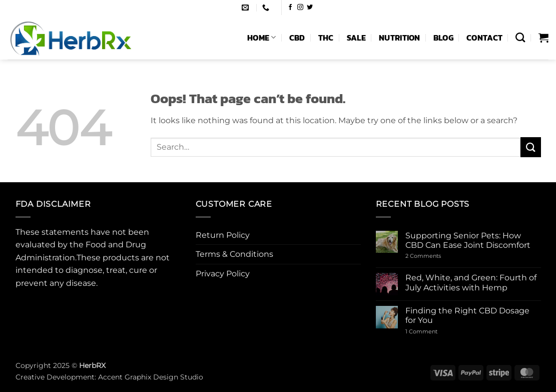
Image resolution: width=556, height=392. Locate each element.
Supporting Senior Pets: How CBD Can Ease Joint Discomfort (468, 240)
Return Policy (223, 235)
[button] (543, 38)
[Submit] (530, 147)
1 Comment (432, 332)
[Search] (520, 37)
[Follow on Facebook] (290, 8)
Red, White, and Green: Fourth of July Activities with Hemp (471, 282)
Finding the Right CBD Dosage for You (467, 315)
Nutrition (400, 38)
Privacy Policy (223, 274)
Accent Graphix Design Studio (151, 377)
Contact (484, 38)
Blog (443, 38)
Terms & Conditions (234, 254)
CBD (297, 38)
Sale (356, 38)
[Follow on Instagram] (300, 8)
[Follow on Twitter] (310, 8)
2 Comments (438, 256)
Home (262, 38)
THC (326, 38)
